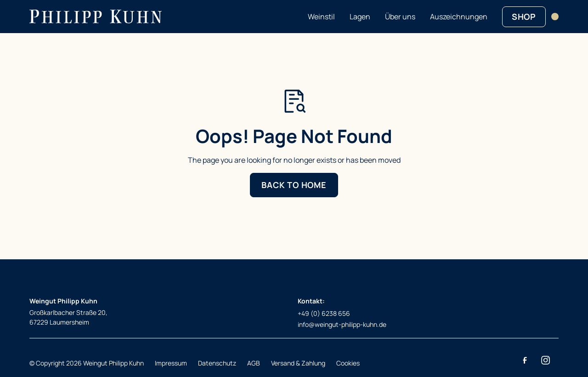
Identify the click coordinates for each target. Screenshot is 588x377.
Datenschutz (217, 363)
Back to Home (294, 185)
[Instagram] (545, 360)
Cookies (348, 363)
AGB (254, 363)
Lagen (360, 17)
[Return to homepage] (96, 17)
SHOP (524, 17)
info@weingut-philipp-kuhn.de (342, 324)
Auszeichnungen (459, 17)
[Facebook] (525, 360)
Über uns (400, 17)
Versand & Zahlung (298, 363)
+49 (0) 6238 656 (324, 313)
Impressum (171, 363)
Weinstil (321, 17)
